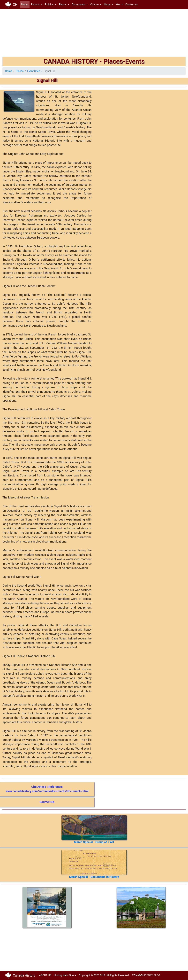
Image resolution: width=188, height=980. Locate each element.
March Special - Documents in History (94, 877)
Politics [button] (50, 4)
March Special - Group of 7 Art (94, 842)
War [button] (118, 4)
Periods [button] (36, 4)
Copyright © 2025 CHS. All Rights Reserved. (104, 975)
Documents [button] (79, 4)
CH (15, 5)
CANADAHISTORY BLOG (146, 975)
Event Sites (34, 71)
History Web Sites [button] (64, 975)
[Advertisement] (94, 34)
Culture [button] (95, 4)
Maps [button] (107, 4)
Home (25, 4)
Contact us (132, 4)
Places (20, 71)
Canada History (24, 975)
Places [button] (63, 4)
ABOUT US (45, 975)
